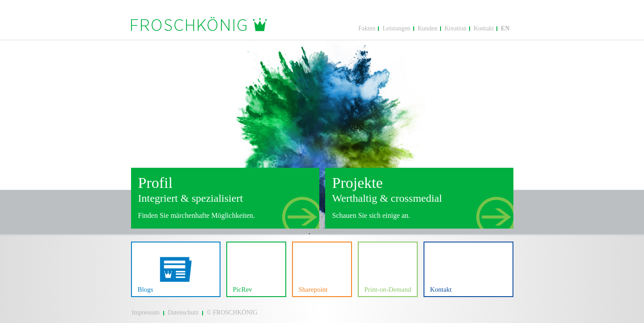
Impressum (146, 312)
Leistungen (396, 28)
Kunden (428, 28)
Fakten (367, 28)
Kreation (455, 28)
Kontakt (484, 28)
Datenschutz (183, 312)
